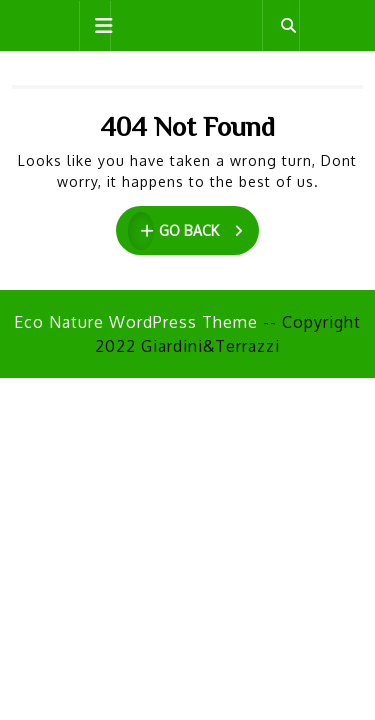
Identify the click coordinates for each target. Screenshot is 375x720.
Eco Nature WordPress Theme (136, 322)
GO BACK (193, 231)
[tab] (95, 26)
